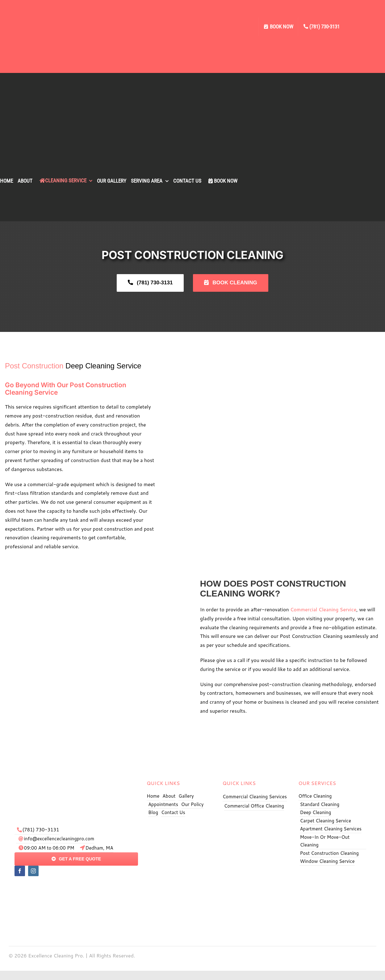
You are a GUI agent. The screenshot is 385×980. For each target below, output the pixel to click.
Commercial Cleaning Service (323, 609)
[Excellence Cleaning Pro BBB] (333, 876)
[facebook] (20, 871)
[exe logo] (76, 776)
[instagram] (33, 871)
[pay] (76, 886)
